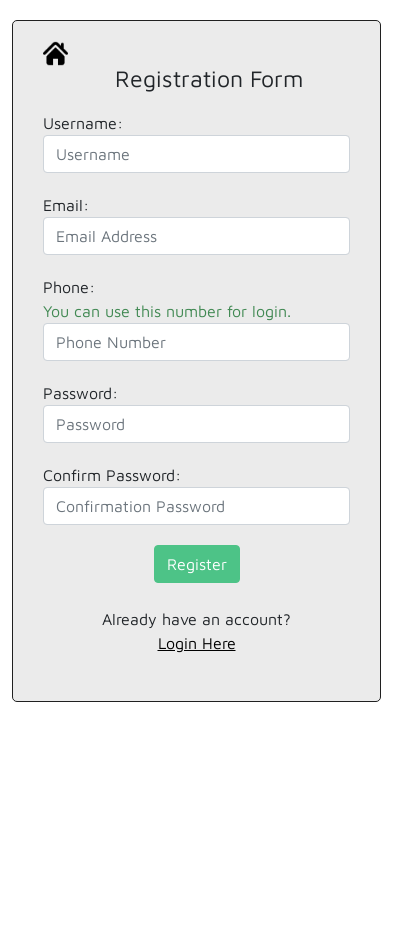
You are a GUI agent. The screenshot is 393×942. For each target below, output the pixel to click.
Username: (83, 123)
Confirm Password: (112, 475)
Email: (66, 205)
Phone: (167, 299)
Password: (80, 393)
